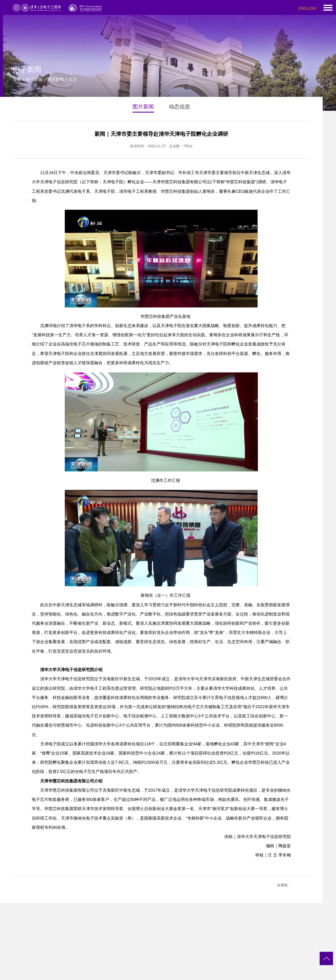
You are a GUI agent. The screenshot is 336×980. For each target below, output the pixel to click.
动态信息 (179, 107)
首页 (17, 79)
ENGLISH (308, 8)
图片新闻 (56, 79)
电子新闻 (34, 79)
